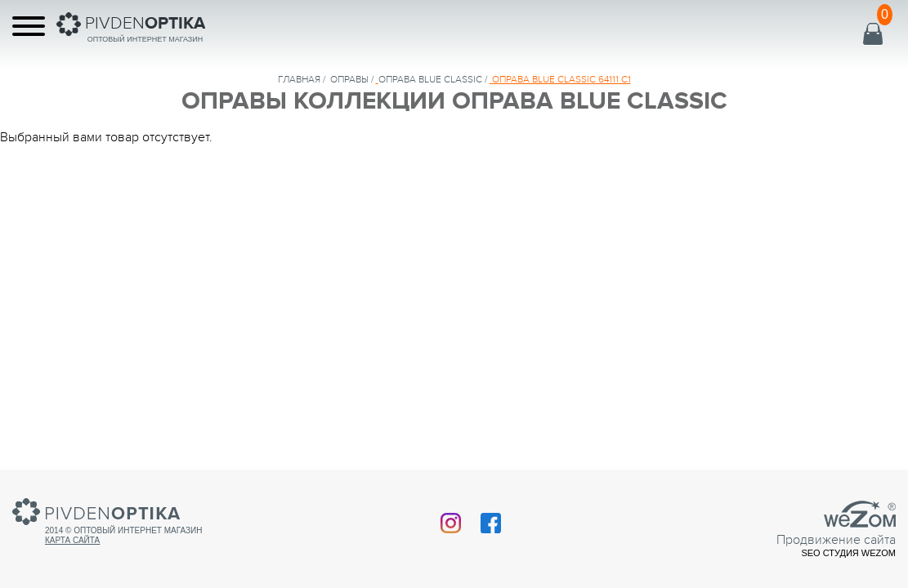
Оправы (349, 79)
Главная (299, 79)
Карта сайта (72, 540)
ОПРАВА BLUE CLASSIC (430, 79)
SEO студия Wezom (848, 553)
